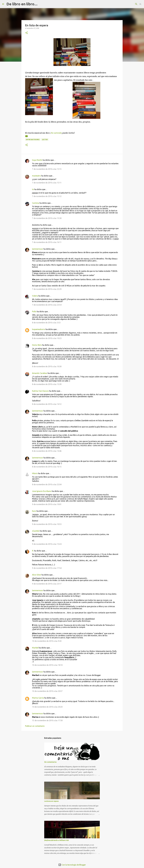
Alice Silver (37, 575)
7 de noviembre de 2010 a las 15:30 (47, 218)
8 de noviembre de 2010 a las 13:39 (47, 384)
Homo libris (37, 345)
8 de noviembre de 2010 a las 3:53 (46, 323)
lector (45, 140)
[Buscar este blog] (130, 4)
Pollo (34, 312)
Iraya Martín (37, 160)
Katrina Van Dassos (40, 391)
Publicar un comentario (35, 726)
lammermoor (38, 249)
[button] (27, 33)
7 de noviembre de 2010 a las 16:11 (47, 242)
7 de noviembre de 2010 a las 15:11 (47, 183)
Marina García (38, 698)
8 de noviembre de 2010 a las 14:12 (47, 404)
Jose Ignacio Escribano (42, 491)
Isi (33, 189)
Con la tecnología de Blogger (72, 865)
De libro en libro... (22, 4)
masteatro (36, 176)
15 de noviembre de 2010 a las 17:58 (47, 720)
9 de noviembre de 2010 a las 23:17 (47, 584)
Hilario (35, 473)
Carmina (36, 203)
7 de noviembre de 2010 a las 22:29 (47, 289)
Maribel (35, 648)
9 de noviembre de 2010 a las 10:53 (47, 524)
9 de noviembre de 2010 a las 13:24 (47, 544)
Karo (34, 511)
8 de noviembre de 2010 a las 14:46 (47, 451)
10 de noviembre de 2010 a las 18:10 (47, 665)
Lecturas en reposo (51, 801)
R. (33, 551)
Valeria (35, 296)
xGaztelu (36, 531)
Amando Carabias (40, 373)
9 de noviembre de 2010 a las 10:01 (47, 504)
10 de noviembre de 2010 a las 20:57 (47, 691)
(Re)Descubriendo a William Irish (56, 840)
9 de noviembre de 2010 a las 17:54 (47, 568)
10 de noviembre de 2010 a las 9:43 (47, 641)
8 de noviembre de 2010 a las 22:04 (47, 484)
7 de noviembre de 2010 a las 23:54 (47, 305)
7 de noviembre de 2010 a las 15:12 (47, 196)
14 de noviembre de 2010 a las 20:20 (47, 707)
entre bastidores (33, 140)
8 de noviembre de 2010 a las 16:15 (47, 467)
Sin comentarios (50, 762)
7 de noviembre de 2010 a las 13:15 (47, 169)
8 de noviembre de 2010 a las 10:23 (47, 338)
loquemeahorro (39, 329)
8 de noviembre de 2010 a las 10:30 (47, 366)
